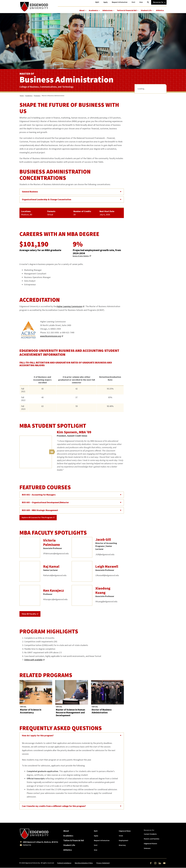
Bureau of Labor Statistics (81, 256)
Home (22, 96)
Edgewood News (125, 831)
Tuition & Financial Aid (127, 10)
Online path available (33, 660)
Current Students (150, 834)
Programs (37, 96)
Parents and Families (152, 839)
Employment (124, 841)
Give (96, 850)
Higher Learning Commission (69, 307)
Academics (94, 10)
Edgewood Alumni (150, 844)
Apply (96, 836)
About (82, 10)
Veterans (147, 849)
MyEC (96, 831)
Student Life (146, 10)
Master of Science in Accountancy (31, 712)
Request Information (102, 841)
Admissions (108, 10)
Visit (96, 846)
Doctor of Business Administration (102, 712)
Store (121, 836)
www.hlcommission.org (51, 337)
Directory (122, 846)
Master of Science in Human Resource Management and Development (70, 713)
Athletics (160, 10)
